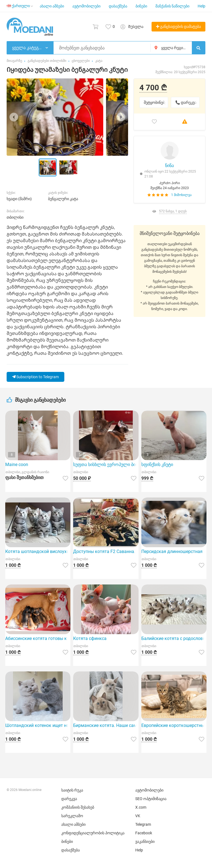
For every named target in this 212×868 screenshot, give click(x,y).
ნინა (169, 166)
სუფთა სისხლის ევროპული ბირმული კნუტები (106, 465)
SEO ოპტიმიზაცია (151, 799)
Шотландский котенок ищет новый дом (38, 725)
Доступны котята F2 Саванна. (104, 551)
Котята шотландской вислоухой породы (38, 551)
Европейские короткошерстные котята (174, 725)
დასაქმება (118, 6)
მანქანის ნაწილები (172, 6)
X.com (141, 807)
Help (202, 6)
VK (138, 816)
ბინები (141, 6)
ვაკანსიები (145, 841)
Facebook (144, 833)
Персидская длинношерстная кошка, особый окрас (174, 551)
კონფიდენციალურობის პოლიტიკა (93, 833)
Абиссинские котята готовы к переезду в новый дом (38, 638)
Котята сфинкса (90, 638)
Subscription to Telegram (35, 377)
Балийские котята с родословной (174, 638)
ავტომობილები (86, 6)
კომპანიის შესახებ (78, 807)
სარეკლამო (72, 816)
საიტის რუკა (72, 790)
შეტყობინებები (156, 102)
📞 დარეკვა (186, 102)
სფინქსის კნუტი (157, 465)
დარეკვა (69, 799)
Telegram (143, 824)
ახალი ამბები (52, 6)
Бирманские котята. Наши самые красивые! (106, 725)
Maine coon (17, 465)
